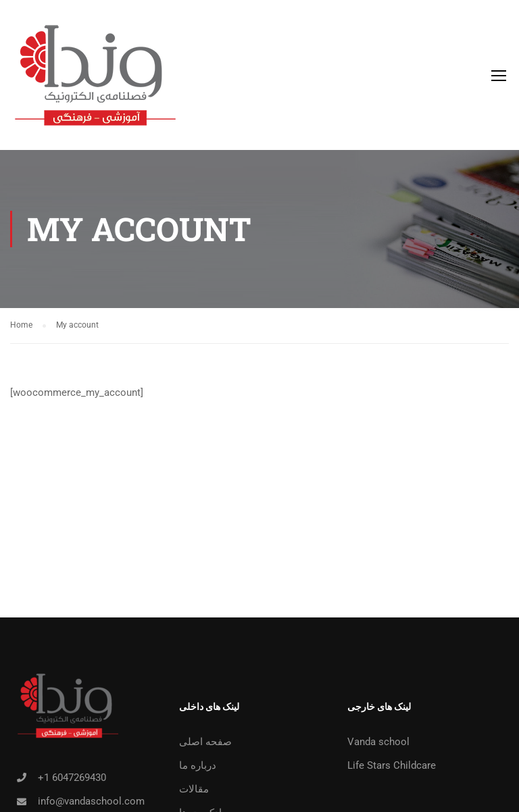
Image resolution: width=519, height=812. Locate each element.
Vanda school (378, 742)
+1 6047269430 (72, 778)
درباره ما (198, 765)
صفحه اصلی (205, 742)
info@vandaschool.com (91, 801)
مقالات (194, 789)
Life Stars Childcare (392, 765)
